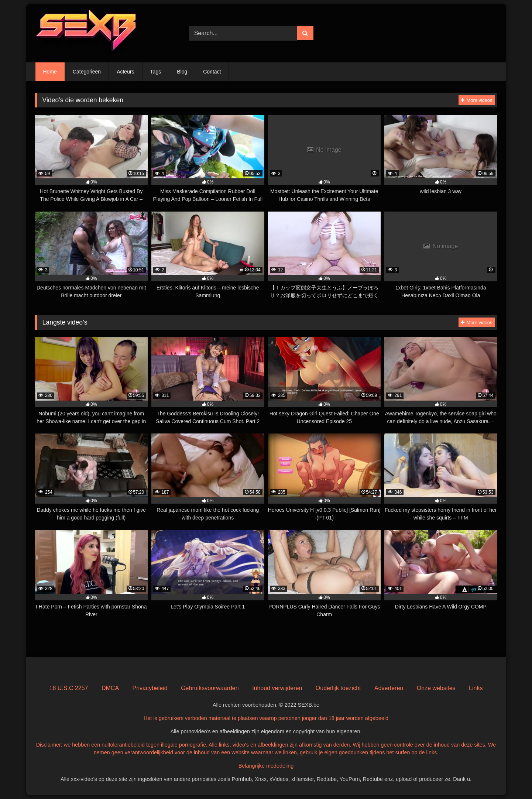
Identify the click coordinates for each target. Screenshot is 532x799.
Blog (182, 72)
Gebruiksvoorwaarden (210, 688)
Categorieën (87, 72)
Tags (156, 72)
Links (476, 688)
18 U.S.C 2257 (69, 688)
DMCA (110, 688)
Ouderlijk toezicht (338, 688)
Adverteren (389, 688)
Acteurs (125, 72)
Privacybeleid (150, 688)
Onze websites (436, 688)
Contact (212, 72)
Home (50, 72)
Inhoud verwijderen (277, 688)
